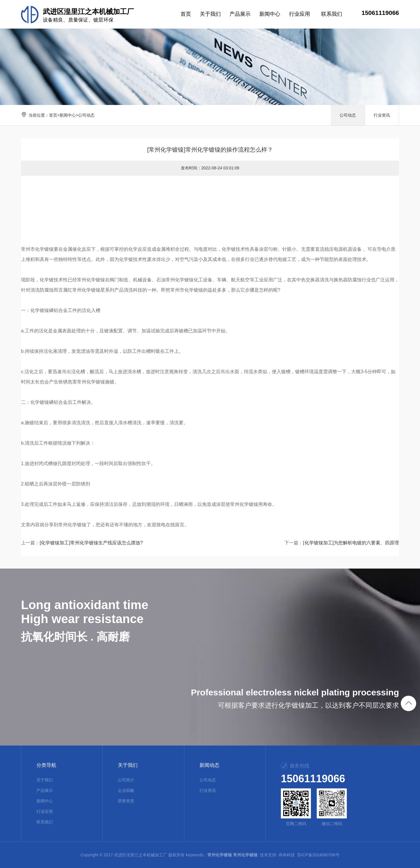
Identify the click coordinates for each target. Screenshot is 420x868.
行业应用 (45, 811)
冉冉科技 (287, 855)
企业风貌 (126, 790)
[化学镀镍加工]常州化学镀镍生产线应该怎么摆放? (91, 543)
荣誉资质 (126, 801)
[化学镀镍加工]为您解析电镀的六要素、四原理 (351, 543)
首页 (53, 115)
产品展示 (45, 790)
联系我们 (45, 822)
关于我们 (45, 780)
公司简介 (126, 780)
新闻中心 (68, 115)
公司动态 (86, 115)
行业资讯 (382, 115)
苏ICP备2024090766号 (318, 855)
